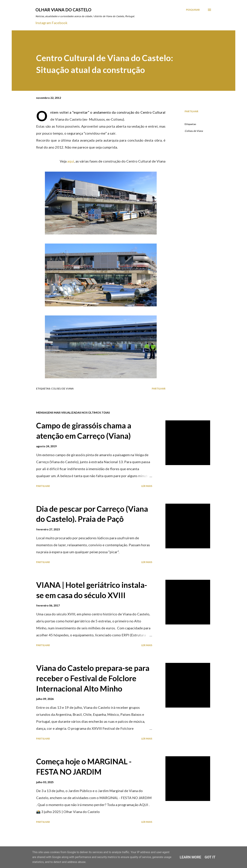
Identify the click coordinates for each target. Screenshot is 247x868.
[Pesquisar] (193, 10)
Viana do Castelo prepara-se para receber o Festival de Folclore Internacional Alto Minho (93, 678)
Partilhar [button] (191, 111)
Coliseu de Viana (194, 131)
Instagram (43, 23)
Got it (210, 857)
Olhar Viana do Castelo (63, 10)
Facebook (60, 23)
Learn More (190, 857)
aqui (71, 161)
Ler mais (147, 486)
